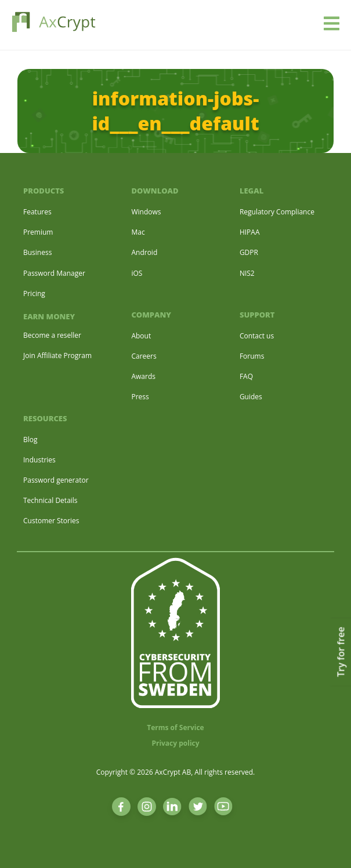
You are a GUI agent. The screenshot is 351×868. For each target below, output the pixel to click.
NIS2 (247, 273)
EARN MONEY (49, 316)
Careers (144, 356)
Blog (30, 440)
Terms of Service (175, 727)
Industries (39, 460)
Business (37, 252)
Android (144, 252)
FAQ (246, 376)
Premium (38, 232)
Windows (146, 212)
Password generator (56, 480)
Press (140, 397)
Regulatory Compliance (277, 212)
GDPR (249, 252)
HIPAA (250, 232)
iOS (137, 273)
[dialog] (329, 845)
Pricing (34, 293)
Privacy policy (175, 743)
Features (37, 212)
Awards (143, 376)
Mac (138, 232)
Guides (251, 397)
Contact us (257, 336)
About (141, 336)
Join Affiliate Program (57, 355)
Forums (252, 356)
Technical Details (50, 500)
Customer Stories (51, 521)
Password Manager (54, 273)
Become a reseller (52, 335)
